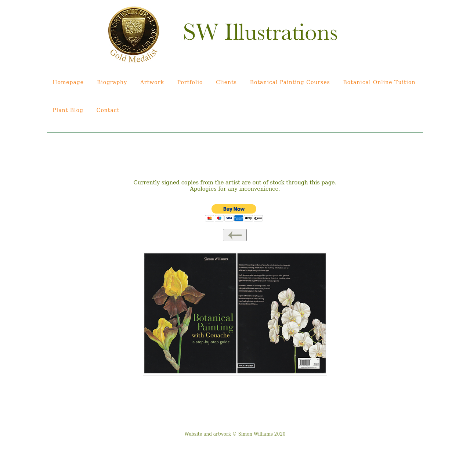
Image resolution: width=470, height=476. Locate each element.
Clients (226, 82)
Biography (112, 82)
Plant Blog (68, 110)
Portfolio (190, 82)
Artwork (152, 82)
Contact (108, 110)
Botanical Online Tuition (379, 82)
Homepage (68, 82)
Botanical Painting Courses (290, 82)
